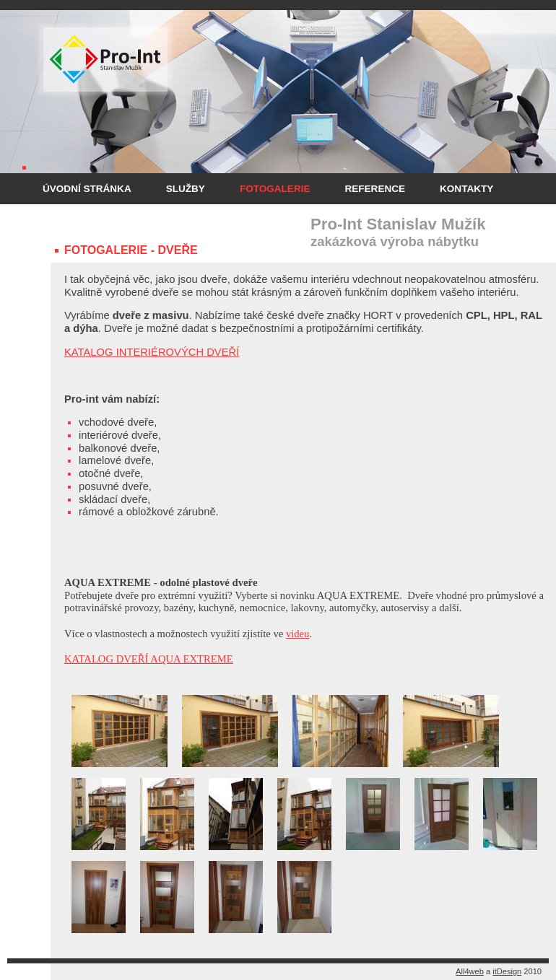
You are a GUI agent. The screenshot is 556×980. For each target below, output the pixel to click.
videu (298, 634)
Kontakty (466, 189)
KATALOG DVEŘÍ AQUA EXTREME (149, 659)
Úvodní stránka (87, 189)
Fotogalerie (275, 189)
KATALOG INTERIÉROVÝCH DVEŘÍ (152, 352)
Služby (186, 189)
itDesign (507, 971)
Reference (375, 189)
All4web (470, 971)
